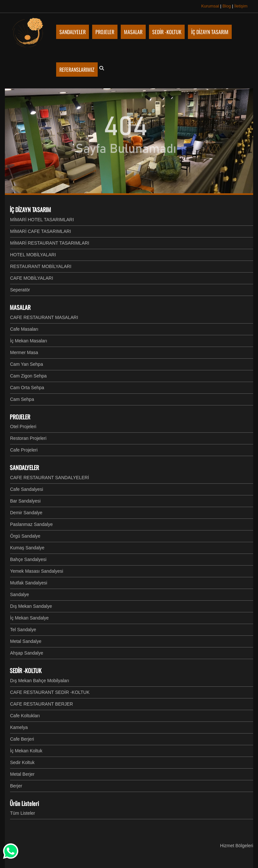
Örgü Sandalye (25, 536)
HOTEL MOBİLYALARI (33, 255)
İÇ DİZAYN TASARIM (30, 210)
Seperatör (20, 290)
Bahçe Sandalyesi (28, 559)
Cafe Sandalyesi (27, 489)
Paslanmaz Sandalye (31, 524)
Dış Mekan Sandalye (31, 606)
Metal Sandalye (26, 641)
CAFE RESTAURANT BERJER (42, 704)
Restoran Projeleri (28, 438)
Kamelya (19, 727)
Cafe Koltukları (25, 716)
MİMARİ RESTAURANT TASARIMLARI (50, 243)
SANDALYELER (24, 467)
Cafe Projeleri (24, 450)
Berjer (16, 786)
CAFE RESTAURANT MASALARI (44, 317)
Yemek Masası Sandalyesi (37, 571)
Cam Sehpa (22, 399)
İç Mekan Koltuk (26, 751)
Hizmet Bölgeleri (237, 846)
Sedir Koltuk (22, 762)
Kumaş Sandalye (27, 548)
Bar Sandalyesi (25, 501)
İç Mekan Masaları (29, 341)
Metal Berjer (22, 774)
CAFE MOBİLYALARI (32, 278)
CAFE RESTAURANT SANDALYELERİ (50, 478)
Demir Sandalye (26, 513)
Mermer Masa (24, 352)
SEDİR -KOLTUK (26, 670)
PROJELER (20, 417)
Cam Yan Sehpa (26, 364)
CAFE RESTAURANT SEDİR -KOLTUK (50, 692)
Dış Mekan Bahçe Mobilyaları (40, 681)
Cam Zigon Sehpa (28, 376)
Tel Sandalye (23, 630)
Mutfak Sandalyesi (29, 583)
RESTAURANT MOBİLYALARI (41, 266)
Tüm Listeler (23, 813)
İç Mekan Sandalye (29, 618)
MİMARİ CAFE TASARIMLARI (41, 231)
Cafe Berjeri (22, 739)
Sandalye (19, 594)
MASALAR (20, 307)
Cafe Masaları (24, 329)
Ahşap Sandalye (27, 653)
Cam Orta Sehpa (27, 388)
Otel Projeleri (23, 427)
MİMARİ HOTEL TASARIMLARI (42, 220)
